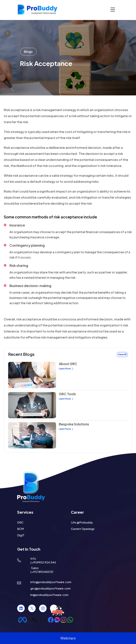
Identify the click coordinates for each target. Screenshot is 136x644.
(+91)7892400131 (42, 572)
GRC (20, 522)
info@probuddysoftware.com (51, 582)
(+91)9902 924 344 (43, 562)
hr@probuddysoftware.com (49, 595)
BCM (20, 529)
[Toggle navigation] (113, 10)
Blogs (28, 52)
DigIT (21, 535)
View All (122, 354)
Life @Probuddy (82, 522)
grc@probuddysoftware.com (50, 588)
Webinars (68, 638)
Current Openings (83, 529)
